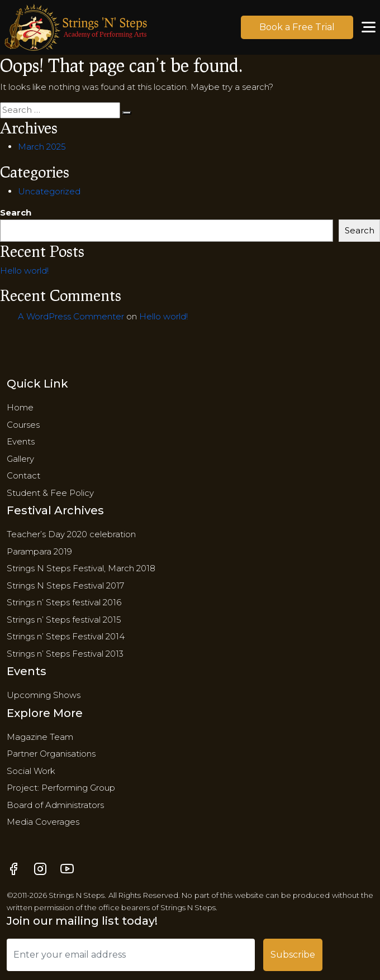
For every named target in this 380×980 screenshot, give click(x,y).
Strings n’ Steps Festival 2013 (65, 654)
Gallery (20, 459)
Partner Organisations (51, 754)
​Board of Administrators (55, 805)
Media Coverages (43, 822)
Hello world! (24, 271)
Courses (23, 425)
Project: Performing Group (61, 788)
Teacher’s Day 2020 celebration (71, 534)
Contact (23, 475)
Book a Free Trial (297, 27)
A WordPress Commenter (71, 316)
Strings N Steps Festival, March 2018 (81, 568)
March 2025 (42, 147)
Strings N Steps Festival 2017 (65, 585)
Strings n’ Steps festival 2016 (64, 602)
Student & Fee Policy (50, 493)
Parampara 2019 (39, 551)
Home (20, 407)
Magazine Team (40, 737)
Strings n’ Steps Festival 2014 (66, 636)
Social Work (31, 771)
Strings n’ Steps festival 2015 (64, 620)
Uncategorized (49, 191)
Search (16, 212)
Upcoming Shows (44, 695)
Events (21, 441)
